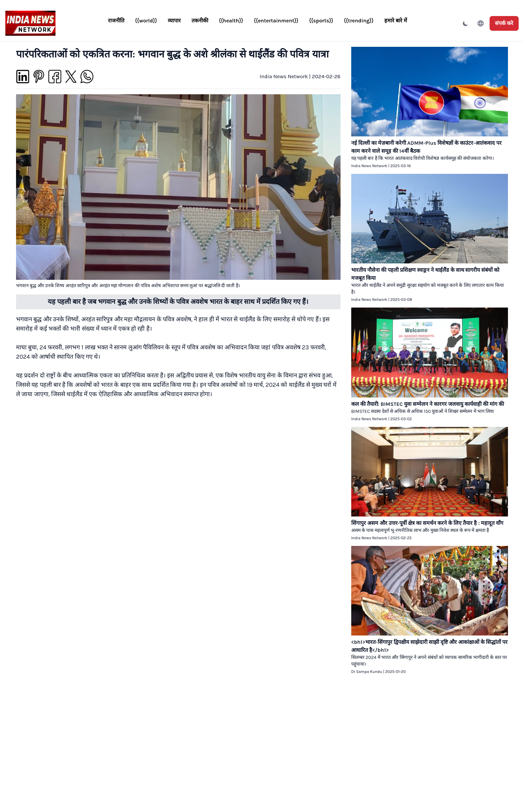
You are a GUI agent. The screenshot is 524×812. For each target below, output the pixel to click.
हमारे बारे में (396, 21)
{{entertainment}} (276, 21)
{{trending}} (359, 21)
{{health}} (231, 21)
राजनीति (116, 21)
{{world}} (146, 21)
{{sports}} (321, 21)
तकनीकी (200, 21)
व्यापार (174, 21)
